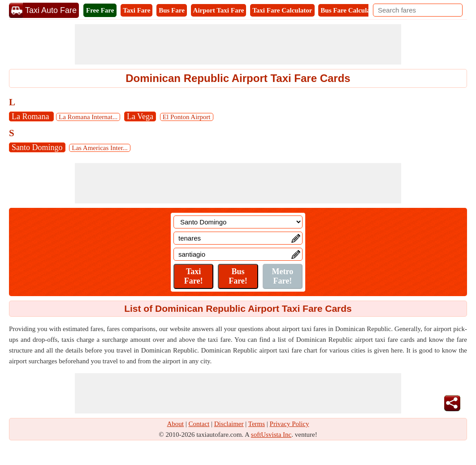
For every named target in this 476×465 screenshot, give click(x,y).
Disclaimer (229, 424)
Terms (257, 424)
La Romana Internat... (88, 117)
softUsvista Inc (271, 435)
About (176, 424)
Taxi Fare (136, 10)
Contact (199, 424)
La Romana (31, 116)
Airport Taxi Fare (219, 10)
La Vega (140, 116)
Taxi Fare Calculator (282, 10)
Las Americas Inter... (100, 148)
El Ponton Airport (187, 117)
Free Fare (100, 10)
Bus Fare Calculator (350, 10)
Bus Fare (172, 10)
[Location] (238, 222)
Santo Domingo (37, 147)
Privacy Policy (290, 424)
